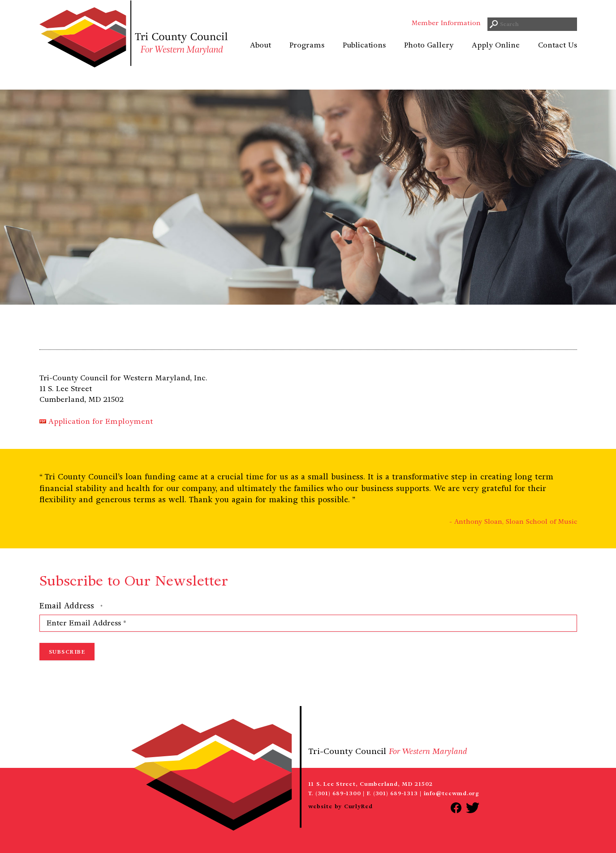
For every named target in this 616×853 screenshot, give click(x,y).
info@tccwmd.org (452, 793)
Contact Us (558, 56)
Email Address (71, 606)
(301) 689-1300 (338, 793)
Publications (364, 56)
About (261, 56)
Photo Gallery (429, 56)
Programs (307, 56)
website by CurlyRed (340, 806)
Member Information (446, 34)
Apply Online (496, 56)
